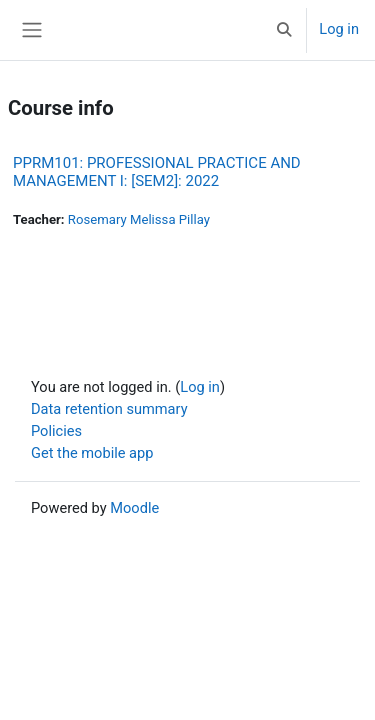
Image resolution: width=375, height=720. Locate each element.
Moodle (134, 508)
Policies (56, 431)
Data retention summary (109, 409)
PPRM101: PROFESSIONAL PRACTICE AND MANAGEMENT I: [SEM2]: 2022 (157, 172)
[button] (284, 30)
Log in (339, 29)
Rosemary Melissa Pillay (139, 219)
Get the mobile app (92, 453)
